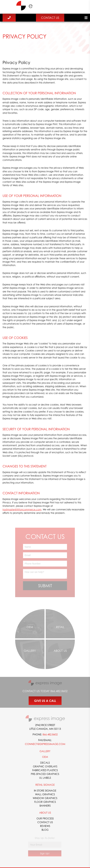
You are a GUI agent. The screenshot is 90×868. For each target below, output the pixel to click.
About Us (45, 813)
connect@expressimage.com (45, 744)
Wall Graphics (45, 794)
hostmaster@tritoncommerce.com (22, 509)
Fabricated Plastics (45, 770)
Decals (45, 763)
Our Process (45, 818)
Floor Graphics (45, 802)
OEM (45, 757)
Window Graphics (45, 798)
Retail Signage (45, 785)
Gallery (45, 751)
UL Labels (45, 778)
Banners (45, 806)
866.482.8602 (59, 691)
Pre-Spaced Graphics (45, 774)
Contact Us (50, 18)
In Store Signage (45, 790)
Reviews (45, 826)
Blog (45, 830)
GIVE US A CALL (45, 701)
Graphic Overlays (45, 766)
